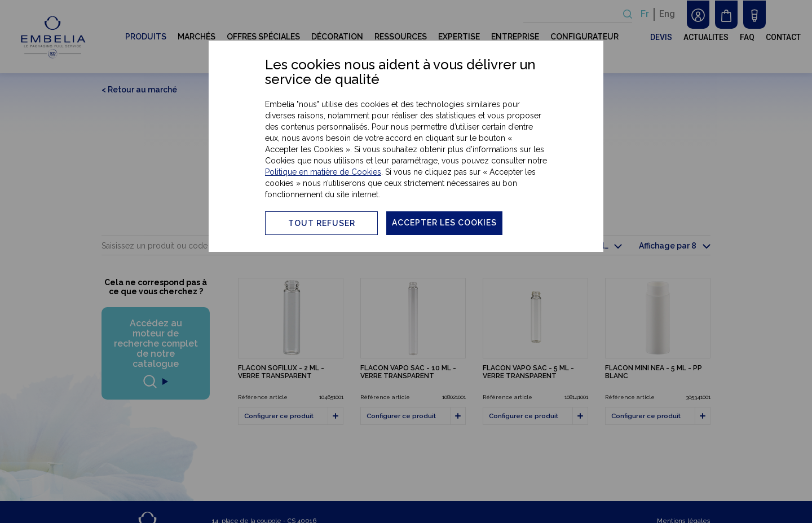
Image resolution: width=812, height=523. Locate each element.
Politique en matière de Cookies (323, 172)
